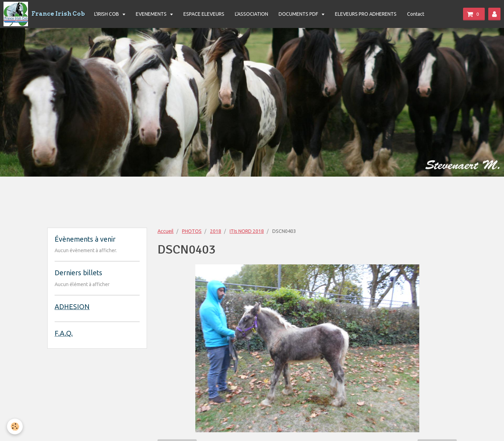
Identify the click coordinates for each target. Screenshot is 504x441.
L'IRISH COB (107, 14)
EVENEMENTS (152, 14)
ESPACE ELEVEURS (204, 14)
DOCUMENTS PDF (299, 14)
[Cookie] (15, 426)
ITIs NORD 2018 (247, 231)
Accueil (166, 231)
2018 (216, 231)
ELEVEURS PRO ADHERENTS (366, 14)
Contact (416, 14)
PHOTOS (192, 231)
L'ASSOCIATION (251, 14)
